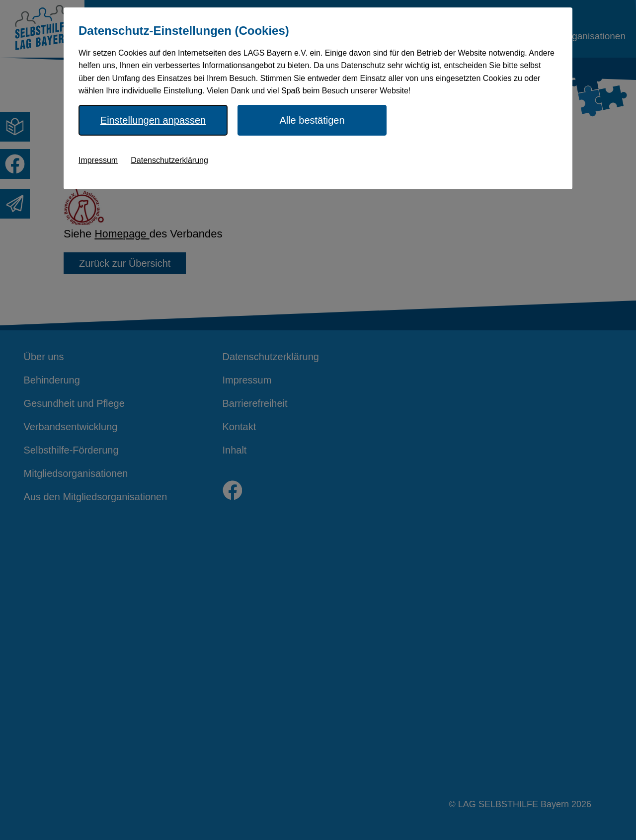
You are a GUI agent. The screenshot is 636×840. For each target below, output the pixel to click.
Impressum (98, 160)
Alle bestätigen (312, 120)
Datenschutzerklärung (169, 160)
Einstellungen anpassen (153, 120)
